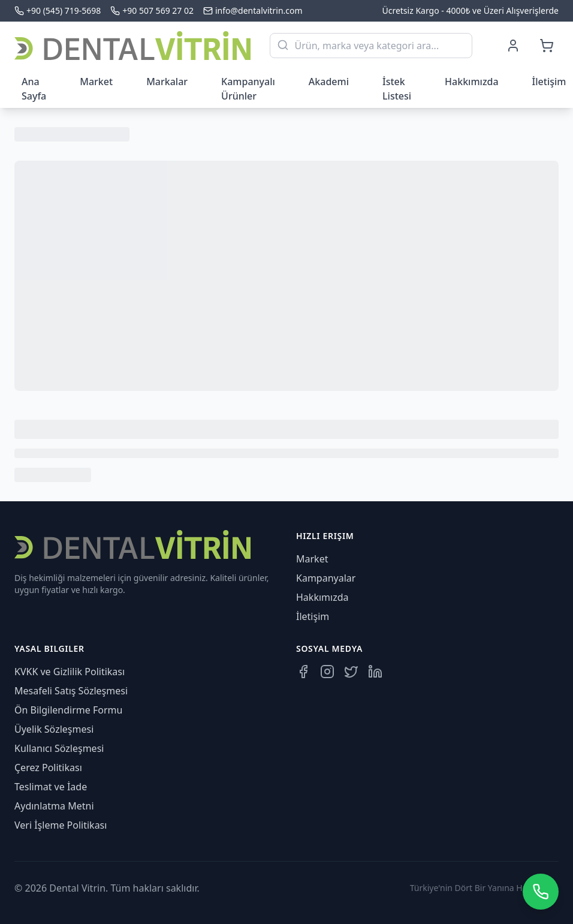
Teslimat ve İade (51, 787)
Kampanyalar (326, 578)
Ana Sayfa (34, 89)
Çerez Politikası (48, 768)
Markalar (167, 82)
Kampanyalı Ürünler (248, 89)
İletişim (313, 616)
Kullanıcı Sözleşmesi (59, 748)
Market (96, 82)
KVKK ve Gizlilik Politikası (70, 672)
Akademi (329, 82)
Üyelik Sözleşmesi (54, 729)
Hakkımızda (472, 82)
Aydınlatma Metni (54, 806)
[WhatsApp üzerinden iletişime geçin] (541, 892)
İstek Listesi (397, 89)
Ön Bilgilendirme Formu (68, 710)
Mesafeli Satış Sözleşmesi (71, 691)
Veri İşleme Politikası (61, 825)
